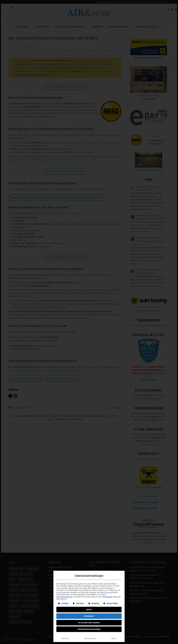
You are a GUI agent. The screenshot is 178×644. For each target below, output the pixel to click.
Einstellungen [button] (107, 597)
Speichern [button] (89, 609)
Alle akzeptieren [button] (89, 616)
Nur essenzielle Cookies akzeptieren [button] (89, 623)
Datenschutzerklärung (64, 597)
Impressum (114, 638)
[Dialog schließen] (122, 574)
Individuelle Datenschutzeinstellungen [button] (89, 629)
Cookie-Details (65, 638)
